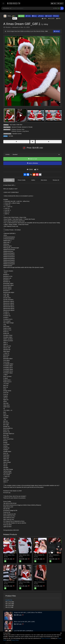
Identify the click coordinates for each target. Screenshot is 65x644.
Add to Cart (32, 159)
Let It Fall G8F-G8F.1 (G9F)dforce (23, 631)
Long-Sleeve (26, 131)
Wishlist (56, 16)
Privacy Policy (15, 640)
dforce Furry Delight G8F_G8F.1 (28, 582)
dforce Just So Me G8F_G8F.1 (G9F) (24, 622)
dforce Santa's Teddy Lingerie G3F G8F (45, 555)
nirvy (46, 24)
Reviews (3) (56, 180)
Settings (57, 31)
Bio (15, 18)
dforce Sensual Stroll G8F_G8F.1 (14, 582)
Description (9, 180)
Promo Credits (22, 180)
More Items (44, 180)
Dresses (19, 129)
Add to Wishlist (32, 163)
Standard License (17, 134)
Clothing (14, 129)
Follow (21, 16)
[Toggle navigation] (3, 3)
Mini (23, 129)
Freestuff (48, 16)
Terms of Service (46, 638)
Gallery (41, 16)
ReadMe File (9, 600)
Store (34, 16)
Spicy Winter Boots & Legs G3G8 (29, 555)
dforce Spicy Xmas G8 (11, 555)
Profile (28, 16)
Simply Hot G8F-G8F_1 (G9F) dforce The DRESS (28, 612)
